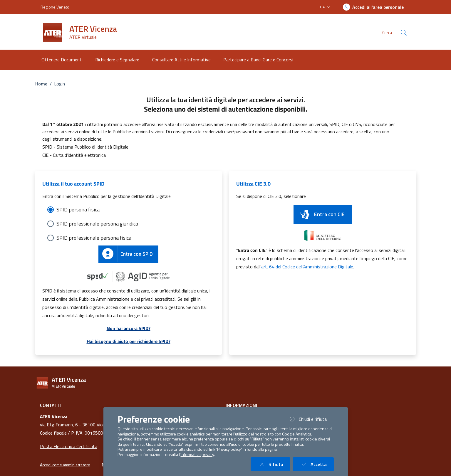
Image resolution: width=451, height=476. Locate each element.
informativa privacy (197, 455)
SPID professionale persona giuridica (97, 224)
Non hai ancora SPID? (129, 328)
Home (41, 84)
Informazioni (241, 405)
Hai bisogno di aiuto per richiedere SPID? (129, 341)
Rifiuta (274, 464)
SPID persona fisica (78, 210)
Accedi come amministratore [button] (65, 465)
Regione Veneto (55, 7)
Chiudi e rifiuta (311, 419)
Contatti (51, 405)
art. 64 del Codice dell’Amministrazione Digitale (307, 267)
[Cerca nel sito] (404, 33)
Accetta (317, 464)
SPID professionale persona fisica (94, 238)
